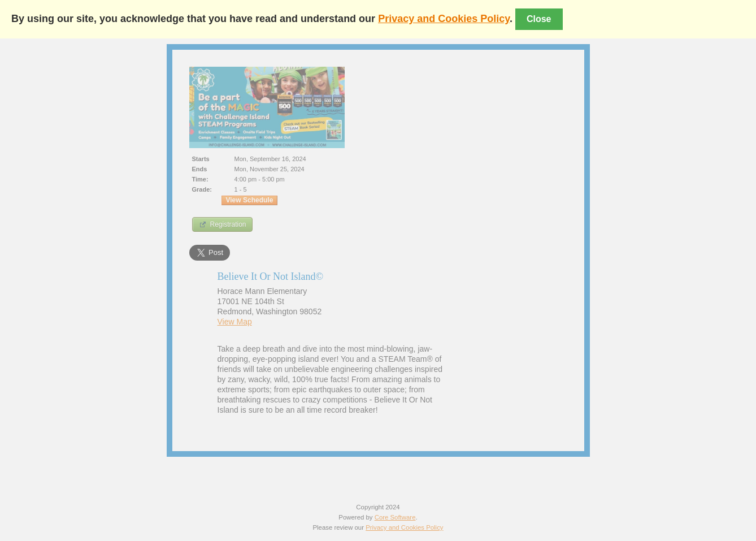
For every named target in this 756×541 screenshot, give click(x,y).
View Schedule (250, 200)
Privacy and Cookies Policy (444, 19)
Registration (222, 224)
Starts (201, 159)
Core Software (395, 517)
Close (539, 19)
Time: (200, 179)
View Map (235, 322)
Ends (200, 169)
